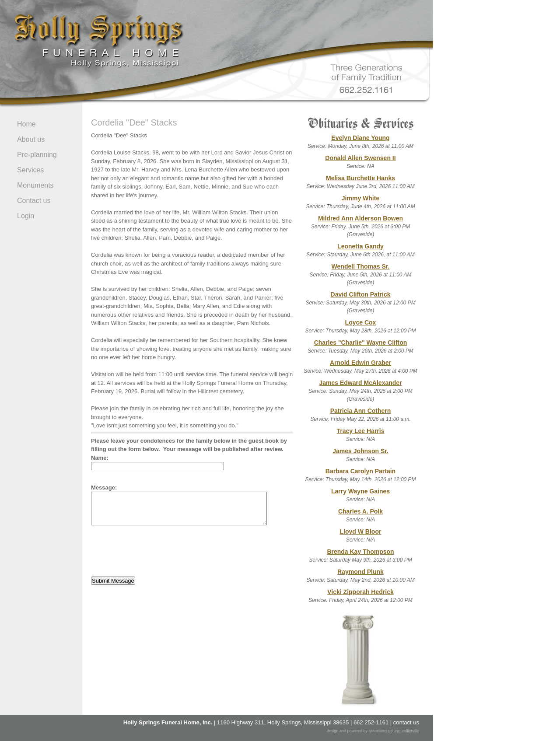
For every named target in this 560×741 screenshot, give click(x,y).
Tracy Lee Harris (361, 431)
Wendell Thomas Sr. (361, 266)
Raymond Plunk (360, 572)
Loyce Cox (361, 322)
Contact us (34, 201)
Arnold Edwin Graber (360, 363)
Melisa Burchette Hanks (360, 178)
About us (31, 139)
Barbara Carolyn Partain (360, 471)
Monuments (35, 185)
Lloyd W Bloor (361, 531)
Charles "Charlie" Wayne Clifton (361, 343)
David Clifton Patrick (361, 294)
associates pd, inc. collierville (394, 731)
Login (26, 216)
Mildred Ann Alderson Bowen (360, 218)
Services (30, 170)
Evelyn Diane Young (360, 138)
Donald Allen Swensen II (360, 158)
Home (26, 124)
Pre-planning (37, 155)
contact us (406, 722)
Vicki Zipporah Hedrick (360, 592)
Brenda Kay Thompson (360, 552)
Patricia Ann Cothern (361, 411)
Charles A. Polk (360, 511)
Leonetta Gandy (360, 246)
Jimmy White (360, 198)
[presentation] (157, 551)
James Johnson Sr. (360, 451)
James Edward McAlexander (360, 383)
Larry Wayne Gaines (360, 491)
